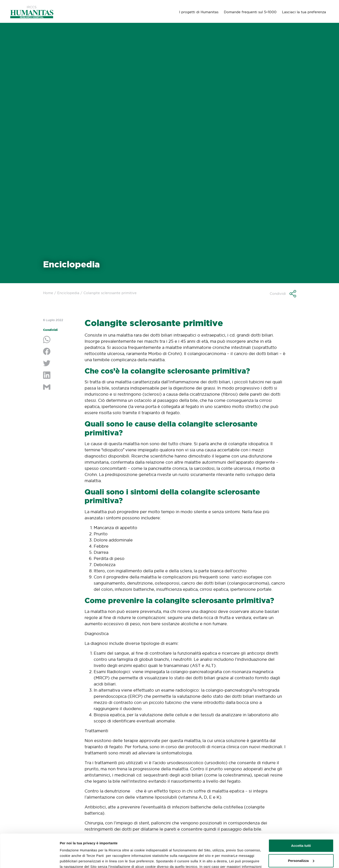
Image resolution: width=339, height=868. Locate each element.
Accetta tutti (301, 814)
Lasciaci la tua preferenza (304, 12)
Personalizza (301, 829)
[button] (283, 294)
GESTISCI (68, 859)
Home (48, 293)
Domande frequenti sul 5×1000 (250, 12)
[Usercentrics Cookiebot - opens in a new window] (30, 859)
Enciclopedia (68, 293)
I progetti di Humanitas (199, 12)
